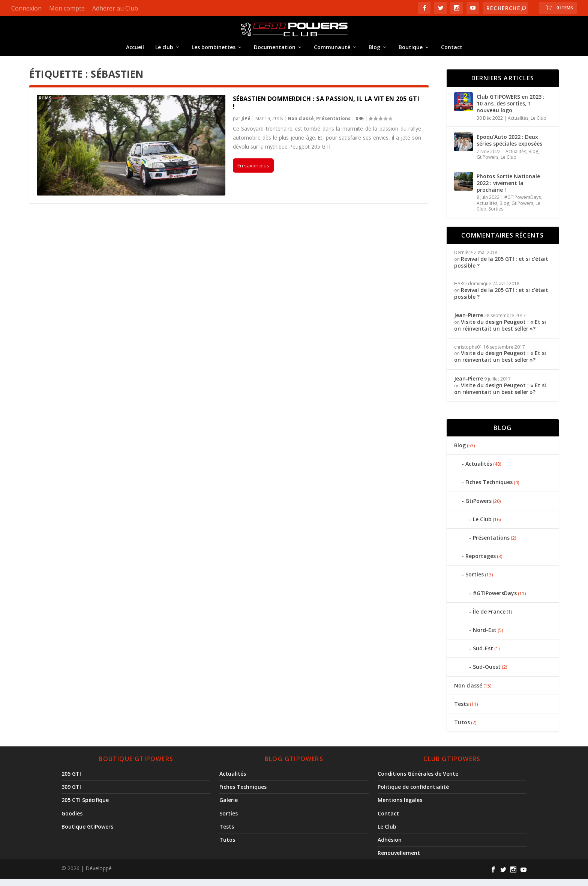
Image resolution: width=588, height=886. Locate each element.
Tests (461, 711)
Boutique (411, 52)
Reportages (481, 563)
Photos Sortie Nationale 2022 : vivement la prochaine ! (508, 190)
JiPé (246, 125)
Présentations (333, 125)
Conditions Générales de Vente (418, 780)
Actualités (518, 125)
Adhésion (390, 846)
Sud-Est (483, 655)
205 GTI (71, 780)
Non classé (301, 125)
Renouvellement (399, 860)
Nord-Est (485, 637)
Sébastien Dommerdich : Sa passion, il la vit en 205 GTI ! (326, 109)
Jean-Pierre (469, 322)
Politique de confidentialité (413, 793)
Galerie (229, 807)
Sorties (496, 216)
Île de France (489, 618)
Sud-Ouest (487, 673)
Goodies (72, 820)
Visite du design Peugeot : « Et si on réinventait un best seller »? (500, 332)
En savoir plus (253, 172)
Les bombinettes (214, 52)
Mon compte (67, 8)
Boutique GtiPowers (87, 833)
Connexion (26, 8)
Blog (374, 52)
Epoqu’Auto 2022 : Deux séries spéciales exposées (509, 147)
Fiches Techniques (489, 489)
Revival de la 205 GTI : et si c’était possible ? (501, 269)
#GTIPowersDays (523, 204)
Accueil (135, 52)
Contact (452, 52)
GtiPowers (487, 164)
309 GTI (71, 793)
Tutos (462, 729)
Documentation (275, 52)
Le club (164, 52)
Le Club (538, 125)
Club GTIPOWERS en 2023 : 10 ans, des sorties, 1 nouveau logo (511, 110)
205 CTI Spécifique (85, 807)
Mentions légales (400, 807)
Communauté (332, 52)
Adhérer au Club (115, 8)
